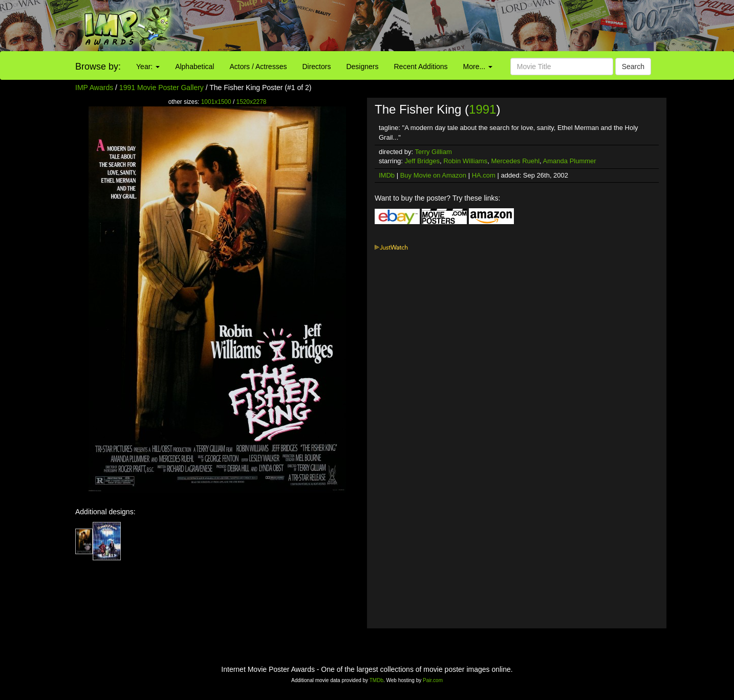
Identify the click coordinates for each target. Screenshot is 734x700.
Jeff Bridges (422, 161)
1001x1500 (216, 102)
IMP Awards (94, 87)
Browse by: (98, 67)
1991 (482, 109)
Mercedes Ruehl (515, 161)
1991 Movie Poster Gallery (161, 87)
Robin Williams (465, 161)
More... (478, 67)
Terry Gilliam (434, 152)
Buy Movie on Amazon (433, 175)
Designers (362, 67)
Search (633, 67)
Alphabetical (195, 67)
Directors (316, 67)
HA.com (484, 175)
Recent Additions (421, 67)
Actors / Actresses (258, 67)
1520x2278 (252, 102)
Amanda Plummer (570, 161)
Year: (148, 67)
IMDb (387, 175)
